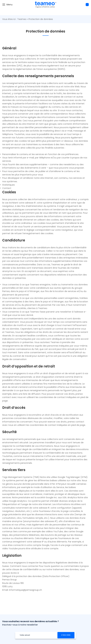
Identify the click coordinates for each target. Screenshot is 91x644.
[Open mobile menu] (7, 5)
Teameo (22, 19)
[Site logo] (46, 4)
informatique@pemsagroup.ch (25, 590)
